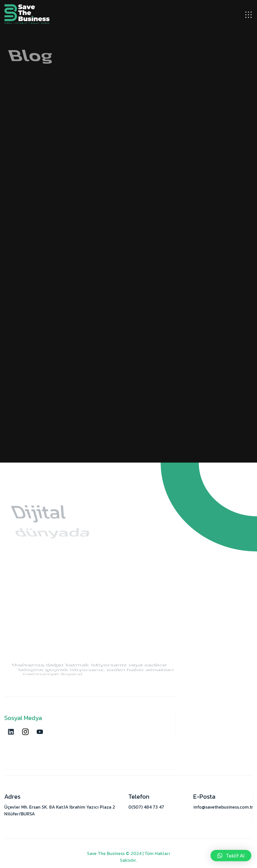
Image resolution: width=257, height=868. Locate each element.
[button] (231, 856)
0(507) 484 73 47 (146, 807)
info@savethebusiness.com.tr (223, 807)
